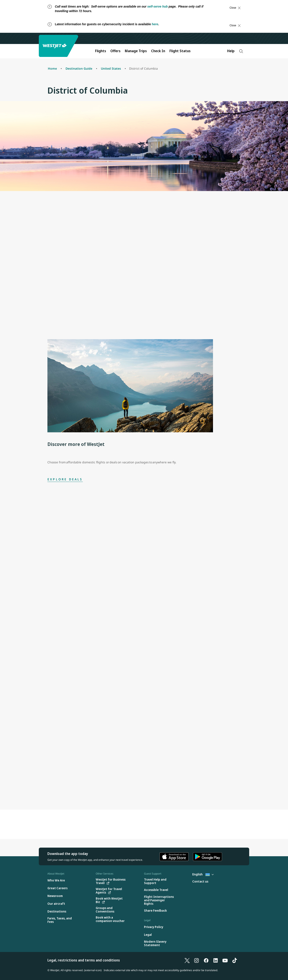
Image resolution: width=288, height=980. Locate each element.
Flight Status (180, 51)
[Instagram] (197, 960)
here (155, 24)
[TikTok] (235, 960)
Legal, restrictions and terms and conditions (84, 960)
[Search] (241, 51)
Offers (115, 51)
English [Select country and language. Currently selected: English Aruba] (203, 874)
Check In (158, 51)
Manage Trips (136, 51)
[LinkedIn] (216, 960)
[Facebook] (206, 960)
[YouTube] (225, 960)
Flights (101, 51)
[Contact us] (200, 882)
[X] (187, 960)
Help (231, 51)
